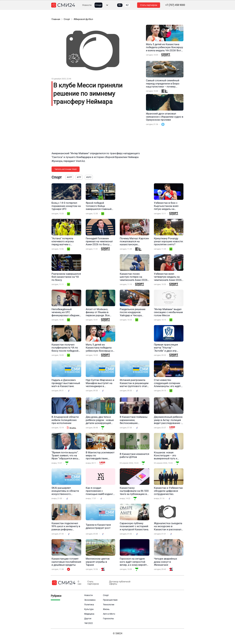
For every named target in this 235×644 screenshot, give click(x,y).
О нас (80, 583)
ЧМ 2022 (88, 623)
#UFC (89, 177)
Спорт (98, 5)
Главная (56, 19)
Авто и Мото (109, 614)
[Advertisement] (97, 131)
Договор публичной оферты (119, 583)
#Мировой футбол (83, 19)
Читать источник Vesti (66, 169)
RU (120, 5)
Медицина (89, 614)
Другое (88, 618)
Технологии (109, 605)
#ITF (79, 177)
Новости (87, 5)
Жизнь (106, 609)
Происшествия (110, 600)
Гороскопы (108, 618)
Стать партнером (149, 5)
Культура (89, 609)
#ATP (69, 177)
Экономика (90, 600)
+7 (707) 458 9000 (175, 5)
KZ (127, 5)
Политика (89, 605)
